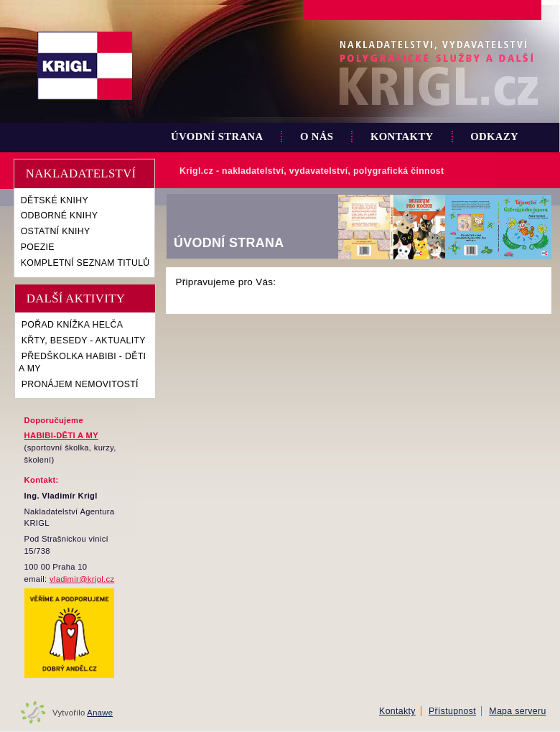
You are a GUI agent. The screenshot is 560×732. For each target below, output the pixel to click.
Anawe (100, 713)
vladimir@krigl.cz (82, 579)
